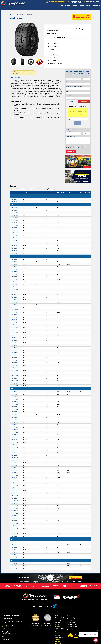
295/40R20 (14, 518)
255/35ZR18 (14, 235)
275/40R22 (14, 566)
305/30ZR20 (14, 521)
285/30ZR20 (14, 496)
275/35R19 (14, 348)
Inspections (58, 634)
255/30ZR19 (14, 310)
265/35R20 (14, 453)
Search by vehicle (32, 189)
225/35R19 (14, 259)
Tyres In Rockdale (71, 623)
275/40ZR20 (14, 485)
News (98, 8)
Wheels (67, 5)
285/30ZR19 (14, 363)
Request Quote (71, 152)
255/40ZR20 (14, 442)
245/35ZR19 (14, 290)
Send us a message (10, 629)
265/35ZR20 (14, 455)
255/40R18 (14, 238)
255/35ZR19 (14, 312)
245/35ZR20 (14, 399)
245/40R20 (14, 415)
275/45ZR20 (14, 493)
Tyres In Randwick (71, 621)
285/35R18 (14, 251)
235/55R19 (14, 282)
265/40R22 (14, 563)
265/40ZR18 (14, 243)
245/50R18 (14, 230)
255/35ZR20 (14, 427)
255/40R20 (14, 440)
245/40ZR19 (14, 292)
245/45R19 (14, 295)
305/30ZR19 (14, 383)
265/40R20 (14, 463)
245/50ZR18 (14, 228)
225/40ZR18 (14, 213)
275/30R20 (14, 470)
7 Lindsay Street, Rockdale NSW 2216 (13, 622)
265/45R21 (14, 542)
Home (12, 15)
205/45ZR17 (14, 202)
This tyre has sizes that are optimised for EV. (24, 73)
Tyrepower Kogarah (56, 2)
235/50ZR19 (14, 279)
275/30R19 (14, 345)
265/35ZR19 (14, 340)
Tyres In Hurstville (71, 619)
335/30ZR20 (14, 536)
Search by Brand (59, 621)
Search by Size (59, 619)
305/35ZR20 (14, 529)
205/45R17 (14, 199)
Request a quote (91, 2)
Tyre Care (58, 623)
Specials (81, 5)
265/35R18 (14, 241)
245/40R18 (14, 223)
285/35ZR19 (14, 365)
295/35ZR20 (14, 511)
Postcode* (68, 96)
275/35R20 (14, 478)
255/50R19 (14, 335)
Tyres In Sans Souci (72, 624)
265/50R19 (14, 343)
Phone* (74, 86)
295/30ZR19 (14, 376)
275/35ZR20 (14, 473)
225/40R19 (14, 264)
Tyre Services (58, 636)
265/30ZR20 (14, 448)
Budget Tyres (70, 628)
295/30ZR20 (14, 503)
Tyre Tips (57, 624)
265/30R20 (14, 450)
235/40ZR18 (14, 215)
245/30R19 (14, 284)
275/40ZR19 (14, 353)
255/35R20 (14, 425)
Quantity (85, 77)
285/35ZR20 (14, 498)
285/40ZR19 (14, 368)
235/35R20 (14, 392)
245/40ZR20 (14, 412)
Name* (68, 82)
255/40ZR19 (14, 328)
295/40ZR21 (14, 557)
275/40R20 (14, 491)
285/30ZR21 (14, 552)
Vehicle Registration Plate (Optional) (72, 131)
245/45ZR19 (14, 297)
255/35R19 (14, 320)
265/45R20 (14, 465)
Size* (67, 77)
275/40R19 (14, 350)
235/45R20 (14, 394)
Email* (67, 91)
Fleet (94, 8)
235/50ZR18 (14, 220)
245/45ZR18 (14, 225)
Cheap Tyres (70, 630)
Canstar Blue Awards (72, 626)
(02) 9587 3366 (75, 2)
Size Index (70, 615)
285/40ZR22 (14, 568)
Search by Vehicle (60, 617)
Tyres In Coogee (71, 617)
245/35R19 (14, 287)
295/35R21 (14, 555)
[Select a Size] (68, 37)
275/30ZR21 (14, 545)
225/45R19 (14, 267)
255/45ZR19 (14, 333)
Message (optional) (70, 136)
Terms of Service (82, 148)
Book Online (96, 5)
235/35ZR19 (14, 269)
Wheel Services (59, 637)
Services (74, 5)
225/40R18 (14, 208)
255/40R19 (14, 322)
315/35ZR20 (14, 531)
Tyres (61, 5)
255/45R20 (14, 445)
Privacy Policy (73, 148)
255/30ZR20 (14, 422)
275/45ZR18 (14, 246)
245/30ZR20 (14, 397)
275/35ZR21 (14, 547)
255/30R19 (14, 307)
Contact (88, 5)
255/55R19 (14, 338)
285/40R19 (14, 373)
